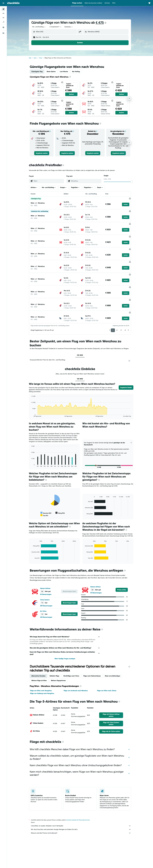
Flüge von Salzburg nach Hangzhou (42, 673)
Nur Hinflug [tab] (76, 72)
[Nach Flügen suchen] (3, 9)
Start (30, 58)
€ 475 (100, 23)
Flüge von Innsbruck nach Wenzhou (76, 670)
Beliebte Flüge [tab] (54, 655)
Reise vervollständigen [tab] (113, 655)
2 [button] (117, 309)
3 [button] (121, 309)
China (41, 58)
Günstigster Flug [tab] (37, 72)
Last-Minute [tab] (64, 72)
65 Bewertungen (46, 574)
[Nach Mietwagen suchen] (3, 18)
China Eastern (45, 579)
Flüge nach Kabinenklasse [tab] (92, 655)
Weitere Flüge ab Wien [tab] (39, 660)
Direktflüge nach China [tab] (71, 655)
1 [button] (113, 309)
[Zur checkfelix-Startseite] (13, 3)
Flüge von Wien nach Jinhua (107, 670)
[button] (3, 3)
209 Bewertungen (46, 585)
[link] (42, 153)
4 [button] (125, 309)
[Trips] (3, 27)
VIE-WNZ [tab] (80, 334)
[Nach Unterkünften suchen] (3, 13)
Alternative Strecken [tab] (38, 655)
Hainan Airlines (45, 568)
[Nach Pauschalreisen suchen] (3, 22)
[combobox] (39, 27)
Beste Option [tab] (51, 72)
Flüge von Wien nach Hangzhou (41, 670)
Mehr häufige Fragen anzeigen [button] (65, 638)
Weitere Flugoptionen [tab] (58, 660)
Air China (43, 590)
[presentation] (105, 23)
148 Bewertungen (46, 596)
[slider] (132, 182)
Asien (35, 58)
